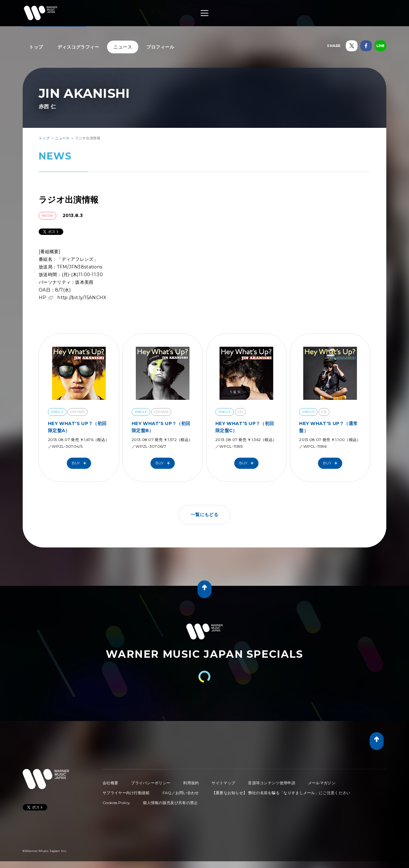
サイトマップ (223, 783)
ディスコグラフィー (78, 47)
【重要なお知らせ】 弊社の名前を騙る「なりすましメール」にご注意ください (281, 793)
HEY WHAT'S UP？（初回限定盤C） (245, 427)
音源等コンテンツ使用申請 (272, 783)
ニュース (123, 47)
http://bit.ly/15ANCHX (82, 298)
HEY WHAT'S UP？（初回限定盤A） (77, 427)
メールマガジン (322, 783)
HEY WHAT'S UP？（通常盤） (328, 427)
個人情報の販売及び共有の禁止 (170, 803)
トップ (36, 47)
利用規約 (191, 783)
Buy (81, 463)
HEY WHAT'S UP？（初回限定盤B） (161, 427)
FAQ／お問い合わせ (181, 793)
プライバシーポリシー (151, 783)
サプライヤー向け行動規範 (126, 793)
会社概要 (110, 783)
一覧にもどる (204, 515)
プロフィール (160, 47)
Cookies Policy (116, 803)
